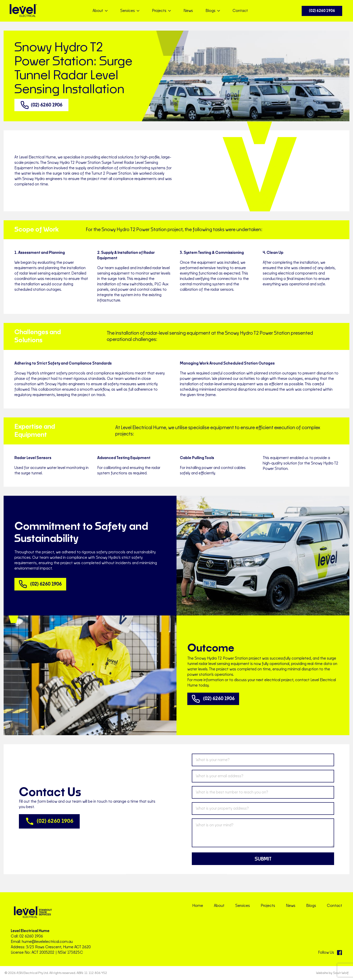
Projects (268, 906)
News (188, 11)
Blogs (311, 906)
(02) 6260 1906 (322, 11)
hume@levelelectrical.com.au (47, 942)
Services (243, 906)
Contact (240, 11)
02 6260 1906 (31, 936)
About (219, 906)
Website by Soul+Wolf (332, 973)
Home (198, 906)
